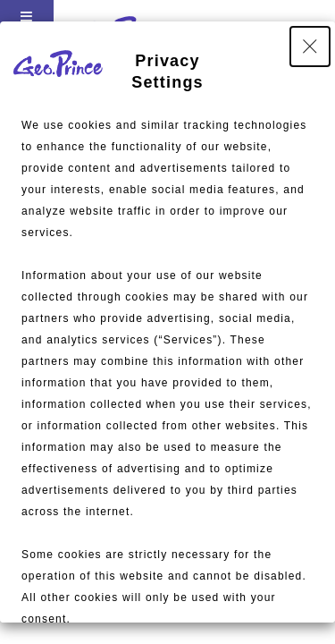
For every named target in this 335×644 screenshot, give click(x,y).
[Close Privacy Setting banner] (310, 47)
